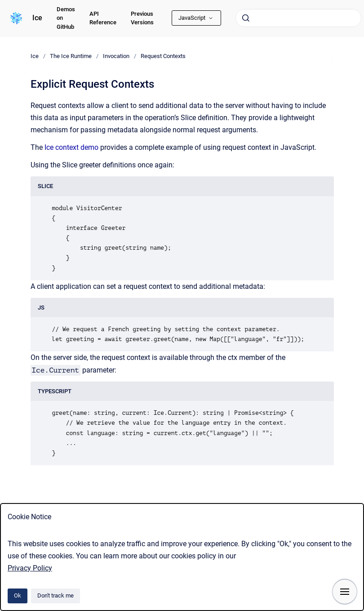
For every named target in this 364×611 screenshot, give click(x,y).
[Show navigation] (345, 592)
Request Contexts (163, 56)
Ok (18, 595)
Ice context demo (72, 147)
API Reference (103, 18)
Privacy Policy (30, 568)
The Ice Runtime (71, 56)
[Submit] (246, 18)
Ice (37, 18)
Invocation (116, 56)
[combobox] (298, 18)
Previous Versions (142, 18)
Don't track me (55, 595)
